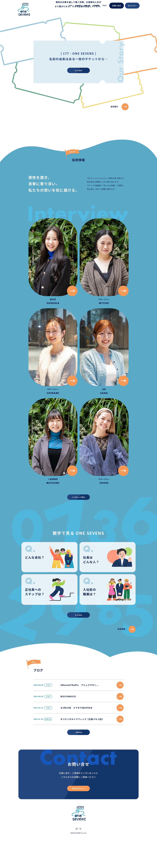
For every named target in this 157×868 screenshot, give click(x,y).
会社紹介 (78, 5)
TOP (71, 5)
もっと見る (78, 633)
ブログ (104, 5)
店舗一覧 (87, 5)
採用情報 (96, 5)
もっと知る (78, 227)
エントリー (132, 6)
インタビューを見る (78, 512)
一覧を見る (78, 759)
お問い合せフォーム (79, 817)
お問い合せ (117, 6)
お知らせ (50, 744)
